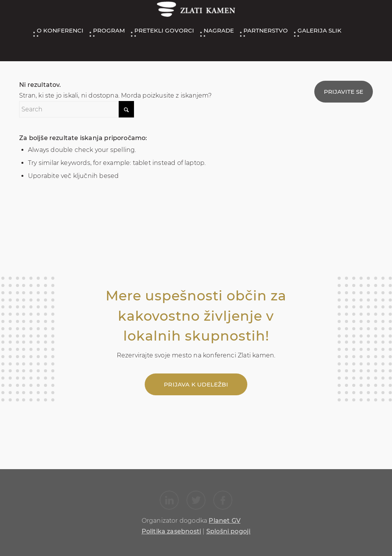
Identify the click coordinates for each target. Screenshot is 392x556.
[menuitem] (59, 31)
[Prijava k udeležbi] (196, 384)
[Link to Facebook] (223, 500)
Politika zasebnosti (171, 531)
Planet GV (225, 521)
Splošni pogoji (229, 531)
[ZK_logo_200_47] (196, 11)
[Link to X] (196, 500)
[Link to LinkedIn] (169, 500)
